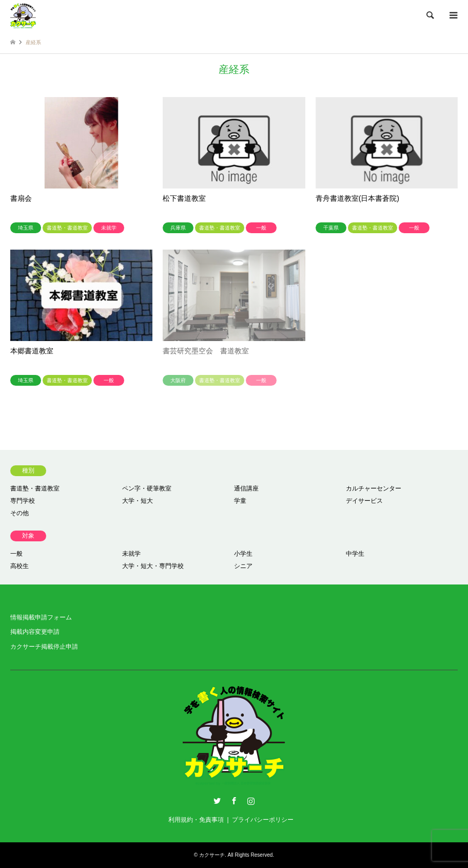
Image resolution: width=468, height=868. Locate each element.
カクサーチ (212, 855)
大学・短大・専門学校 (153, 566)
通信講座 (246, 488)
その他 (19, 513)
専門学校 (23, 501)
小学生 (243, 554)
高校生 (19, 566)
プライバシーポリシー (263, 820)
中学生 (355, 554)
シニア (243, 566)
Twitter (217, 801)
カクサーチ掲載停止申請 (44, 647)
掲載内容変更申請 (35, 632)
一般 (16, 554)
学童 (240, 501)
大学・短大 (138, 501)
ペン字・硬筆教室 (147, 488)
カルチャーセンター (374, 488)
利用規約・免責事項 (196, 820)
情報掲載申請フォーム (41, 617)
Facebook (234, 801)
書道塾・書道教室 (35, 488)
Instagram (251, 801)
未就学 (131, 554)
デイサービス (364, 501)
